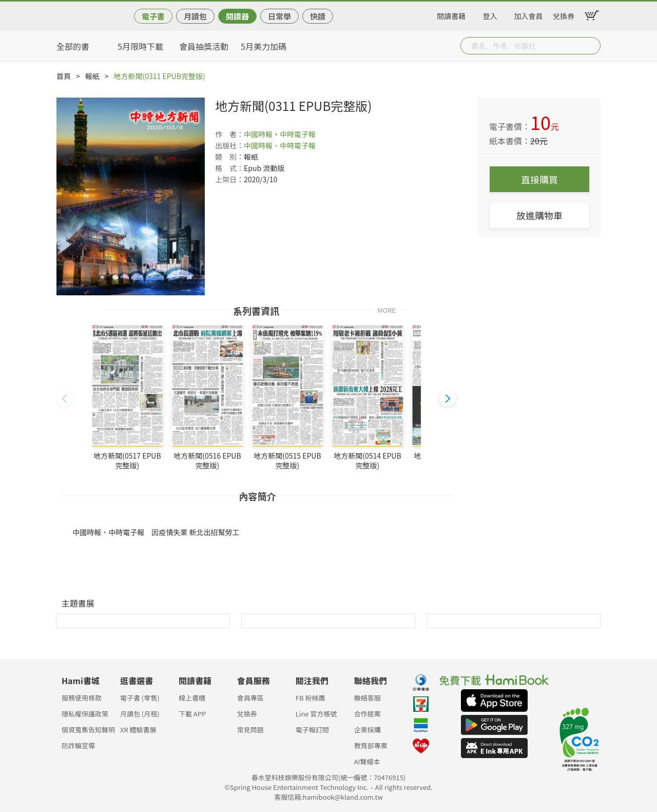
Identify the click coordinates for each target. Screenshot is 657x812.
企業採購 (368, 730)
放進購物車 (539, 215)
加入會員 (529, 14)
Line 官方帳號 (316, 714)
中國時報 (258, 134)
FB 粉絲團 (311, 698)
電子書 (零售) (140, 698)
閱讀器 (237, 16)
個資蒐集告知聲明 (88, 730)
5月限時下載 (140, 46)
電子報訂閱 (312, 730)
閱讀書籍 (451, 14)
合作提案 (368, 714)
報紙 (92, 76)
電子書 (153, 16)
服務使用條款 (82, 698)
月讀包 (195, 16)
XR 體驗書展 (138, 730)
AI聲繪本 (367, 761)
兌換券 (564, 14)
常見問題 (250, 730)
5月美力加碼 (264, 46)
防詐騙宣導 (78, 745)
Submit (592, 46)
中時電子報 (298, 134)
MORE (387, 309)
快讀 (318, 16)
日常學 (279, 16)
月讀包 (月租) (140, 714)
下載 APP (192, 714)
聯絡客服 (368, 698)
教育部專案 (371, 745)
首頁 (64, 76)
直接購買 (539, 179)
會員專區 (250, 698)
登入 (490, 14)
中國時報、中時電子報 (280, 145)
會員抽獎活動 (204, 46)
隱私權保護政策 (85, 714)
